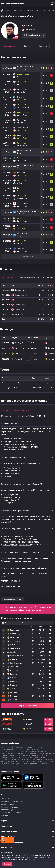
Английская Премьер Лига (11, 802)
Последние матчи (10, 46)
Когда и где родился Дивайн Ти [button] (16, 410)
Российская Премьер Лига (12, 813)
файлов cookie (30, 859)
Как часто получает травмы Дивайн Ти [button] (20, 552)
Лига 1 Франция (7, 810)
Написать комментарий (13, 599)
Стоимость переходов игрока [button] (16, 529)
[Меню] (3, 3)
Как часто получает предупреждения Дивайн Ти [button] (25, 568)
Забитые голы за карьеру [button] (14, 458)
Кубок (19, 153)
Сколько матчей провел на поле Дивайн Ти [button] (22, 484)
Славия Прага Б (10, 471)
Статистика (8, 277)
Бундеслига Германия (10, 807)
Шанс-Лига (21, 69)
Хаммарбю (8, 442)
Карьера (27, 46)
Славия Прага (10, 444)
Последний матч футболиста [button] (15, 511)
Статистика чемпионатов (29, 277)
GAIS (34, 519)
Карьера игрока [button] (9, 423)
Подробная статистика (28, 706)
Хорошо (7, 864)
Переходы (43, 46)
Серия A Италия (7, 799)
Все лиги (5, 815)
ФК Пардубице (10, 447)
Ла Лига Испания (8, 804)
